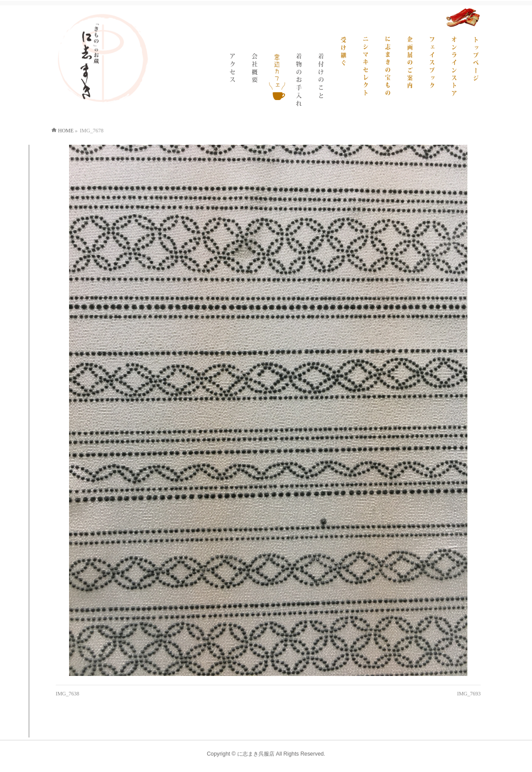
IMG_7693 (469, 694)
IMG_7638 (67, 694)
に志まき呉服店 (256, 754)
